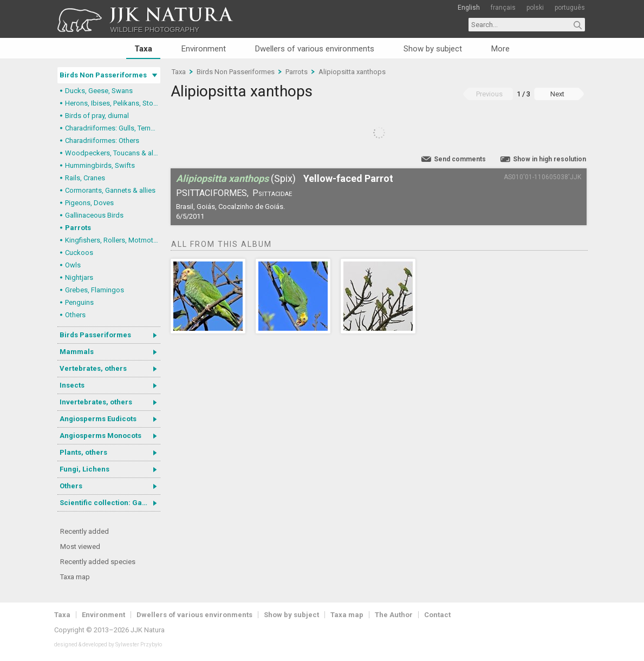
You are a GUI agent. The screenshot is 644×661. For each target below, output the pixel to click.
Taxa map (75, 577)
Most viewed (80, 547)
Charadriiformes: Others (102, 140)
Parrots (78, 228)
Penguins (79, 302)
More (500, 49)
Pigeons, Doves (89, 203)
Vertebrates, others (93, 368)
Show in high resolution (549, 159)
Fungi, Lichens (84, 469)
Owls (73, 265)
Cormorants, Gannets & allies (110, 190)
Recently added (84, 531)
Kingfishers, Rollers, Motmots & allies (113, 240)
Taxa (143, 49)
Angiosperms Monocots (100, 436)
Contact (437, 615)
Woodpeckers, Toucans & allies (113, 153)
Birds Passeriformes (95, 335)
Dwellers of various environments (315, 49)
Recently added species (98, 562)
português (570, 8)
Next (557, 94)
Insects (72, 385)
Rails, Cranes (85, 178)
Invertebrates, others (96, 402)
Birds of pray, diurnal (97, 116)
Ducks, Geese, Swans (99, 91)
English (469, 8)
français (503, 8)
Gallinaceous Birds (94, 215)
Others (75, 315)
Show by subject (433, 49)
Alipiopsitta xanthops (352, 72)
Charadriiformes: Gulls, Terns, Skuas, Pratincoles (113, 128)
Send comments (460, 159)
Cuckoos (79, 253)
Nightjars (79, 277)
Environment (204, 49)
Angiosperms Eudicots (98, 419)
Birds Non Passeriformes (103, 75)
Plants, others (83, 452)
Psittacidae (272, 193)
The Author (394, 615)
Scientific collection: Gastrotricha (110, 503)
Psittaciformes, (212, 193)
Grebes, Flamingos (95, 290)
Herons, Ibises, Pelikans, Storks (113, 103)
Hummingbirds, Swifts (100, 165)
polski (535, 8)
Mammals (77, 352)
